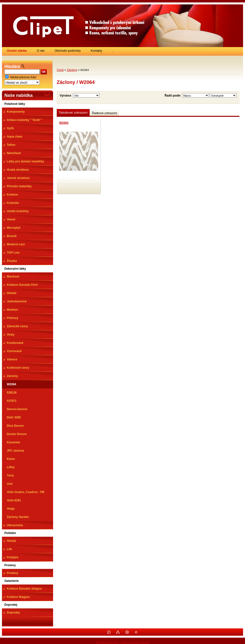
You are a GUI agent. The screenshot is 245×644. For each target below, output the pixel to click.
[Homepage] (17, 51)
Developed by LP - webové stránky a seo (122, 642)
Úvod (60, 70)
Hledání (12, 67)
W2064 (64, 123)
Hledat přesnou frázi (23, 77)
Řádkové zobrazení (105, 113)
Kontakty (96, 51)
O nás (41, 51)
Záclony (72, 70)
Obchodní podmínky (68, 51)
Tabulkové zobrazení (73, 113)
